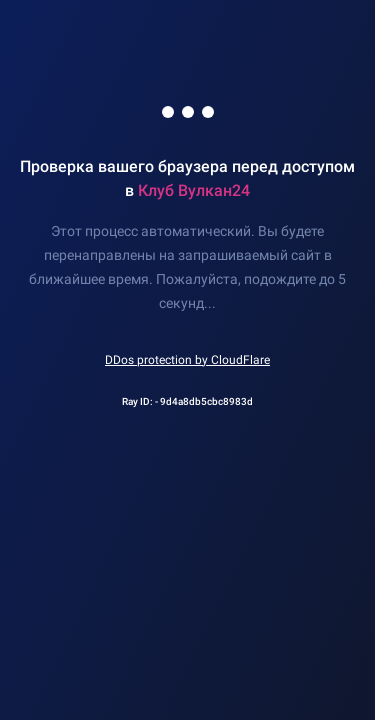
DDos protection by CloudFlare (187, 360)
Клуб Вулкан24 (194, 190)
